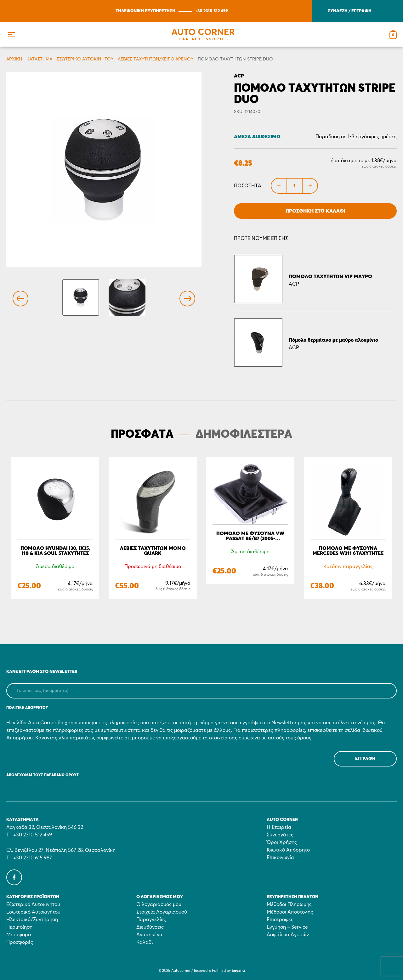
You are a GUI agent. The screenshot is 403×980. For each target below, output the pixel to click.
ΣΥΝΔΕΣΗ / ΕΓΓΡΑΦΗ (350, 11)
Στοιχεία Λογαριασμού (162, 912)
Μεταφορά (19, 935)
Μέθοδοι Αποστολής (290, 912)
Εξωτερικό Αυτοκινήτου (33, 904)
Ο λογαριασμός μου (159, 904)
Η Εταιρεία (279, 827)
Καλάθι (145, 942)
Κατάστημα (39, 59)
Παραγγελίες (151, 920)
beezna (238, 971)
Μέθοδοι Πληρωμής (289, 904)
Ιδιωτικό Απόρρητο (288, 850)
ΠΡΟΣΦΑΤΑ (142, 435)
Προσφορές (20, 942)
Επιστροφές (280, 920)
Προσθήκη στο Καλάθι (315, 211)
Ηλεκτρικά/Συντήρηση (32, 920)
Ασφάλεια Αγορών (288, 935)
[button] (11, 34)
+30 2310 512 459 (211, 11)
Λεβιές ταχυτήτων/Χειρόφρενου (156, 59)
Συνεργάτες (280, 835)
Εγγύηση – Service (287, 927)
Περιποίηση (19, 927)
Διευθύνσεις (150, 927)
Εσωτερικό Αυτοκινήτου (85, 59)
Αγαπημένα (149, 935)
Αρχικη (14, 59)
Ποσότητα (248, 186)
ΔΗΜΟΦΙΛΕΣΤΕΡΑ (244, 435)
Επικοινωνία (280, 857)
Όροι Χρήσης (282, 842)
